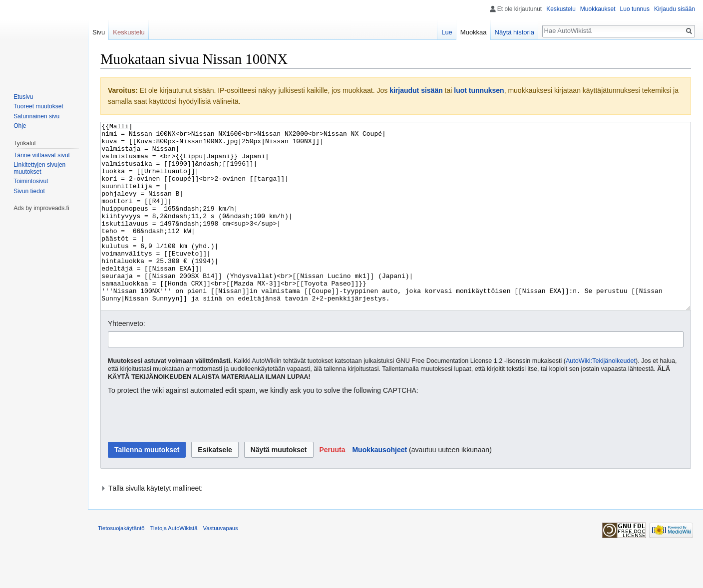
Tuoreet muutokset (38, 106)
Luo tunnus (635, 9)
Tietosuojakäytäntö (121, 566)
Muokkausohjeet (379, 487)
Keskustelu (561, 9)
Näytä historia (515, 32)
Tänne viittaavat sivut (42, 155)
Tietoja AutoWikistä (174, 566)
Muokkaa (474, 32)
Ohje (20, 126)
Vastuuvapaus (221, 566)
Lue (447, 32)
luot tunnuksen (479, 90)
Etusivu (23, 97)
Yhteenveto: (127, 361)
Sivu (99, 32)
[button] (332, 487)
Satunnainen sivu (36, 116)
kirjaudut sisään (416, 90)
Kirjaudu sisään (675, 9)
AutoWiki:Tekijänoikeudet (601, 398)
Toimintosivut (31, 181)
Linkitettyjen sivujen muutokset (39, 168)
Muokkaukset (598, 9)
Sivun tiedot (29, 191)
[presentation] (184, 456)
